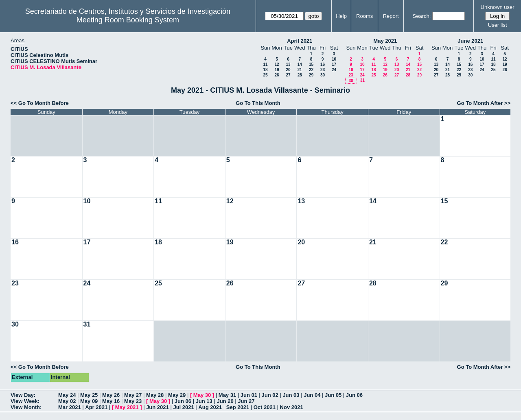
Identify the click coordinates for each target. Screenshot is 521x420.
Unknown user (498, 7)
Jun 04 (312, 395)
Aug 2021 (210, 407)
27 (288, 75)
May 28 (155, 395)
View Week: (25, 401)
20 (288, 70)
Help (341, 16)
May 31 (227, 395)
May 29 (177, 395)
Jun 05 (333, 395)
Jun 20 (225, 401)
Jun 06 (354, 395)
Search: (422, 16)
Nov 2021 (292, 407)
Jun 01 (249, 395)
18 (265, 70)
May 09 (89, 401)
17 (334, 64)
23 (323, 70)
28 (300, 75)
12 (277, 64)
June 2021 (470, 41)
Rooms (364, 16)
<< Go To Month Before (40, 103)
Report (391, 16)
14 (300, 64)
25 (265, 75)
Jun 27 (246, 401)
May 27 (133, 395)
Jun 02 (270, 395)
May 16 (111, 401)
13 (288, 64)
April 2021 (300, 41)
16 (323, 64)
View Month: (26, 407)
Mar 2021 (70, 407)
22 (311, 70)
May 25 (89, 395)
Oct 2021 (265, 407)
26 (277, 75)
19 (277, 70)
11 (265, 64)
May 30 (202, 395)
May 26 (111, 395)
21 (300, 70)
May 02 (67, 401)
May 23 (133, 401)
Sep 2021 (238, 407)
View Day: (23, 395)
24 (334, 70)
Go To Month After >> (484, 103)
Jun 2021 (158, 407)
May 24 (67, 395)
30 (323, 75)
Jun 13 (204, 401)
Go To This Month (258, 103)
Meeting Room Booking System (128, 20)
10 (334, 59)
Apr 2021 (96, 407)
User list (498, 25)
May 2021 (385, 41)
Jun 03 (291, 395)
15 (311, 64)
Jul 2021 (183, 407)
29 (311, 75)
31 (362, 80)
